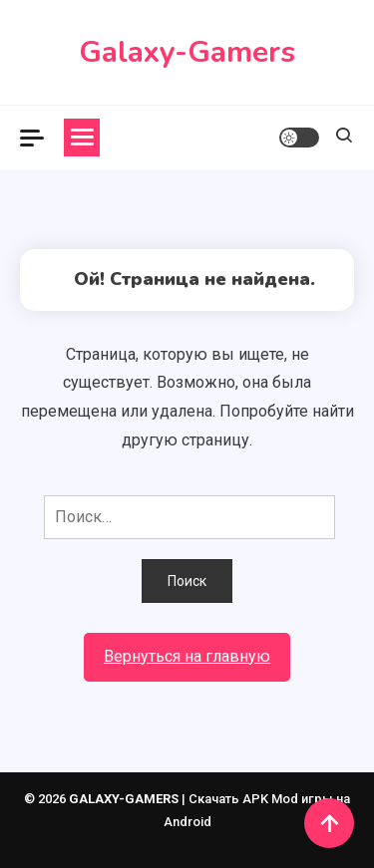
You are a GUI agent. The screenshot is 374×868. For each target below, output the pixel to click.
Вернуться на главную (187, 656)
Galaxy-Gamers (187, 52)
